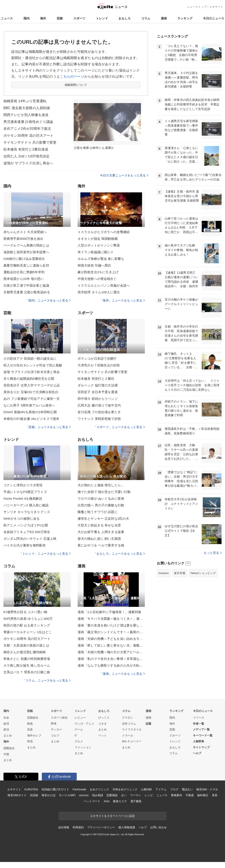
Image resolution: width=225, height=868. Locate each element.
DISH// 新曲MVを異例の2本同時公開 (30, 412)
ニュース (7, 18)
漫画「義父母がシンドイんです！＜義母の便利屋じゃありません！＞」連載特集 (111, 632)
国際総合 (9, 748)
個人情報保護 (127, 827)
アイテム (161, 789)
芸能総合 (33, 718)
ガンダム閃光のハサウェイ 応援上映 (30, 539)
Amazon (164, 573)
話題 (148, 724)
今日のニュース (214, 18)
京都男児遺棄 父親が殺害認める (27, 292)
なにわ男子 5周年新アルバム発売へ (29, 405)
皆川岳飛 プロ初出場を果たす (99, 412)
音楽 (30, 729)
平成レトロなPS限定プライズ (25, 492)
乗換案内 (176, 795)
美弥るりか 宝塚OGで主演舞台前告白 (31, 392)
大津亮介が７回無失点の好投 (99, 365)
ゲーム (79, 729)
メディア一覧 (201, 729)
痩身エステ (120, 801)
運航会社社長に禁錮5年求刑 (24, 272)
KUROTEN (31, 789)
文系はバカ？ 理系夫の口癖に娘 (27, 672)
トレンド (102, 18)
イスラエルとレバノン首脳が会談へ (104, 285)
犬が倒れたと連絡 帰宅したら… (101, 485)
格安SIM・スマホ (207, 789)
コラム (146, 18)
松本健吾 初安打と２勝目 (96, 379)
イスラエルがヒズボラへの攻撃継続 (104, 232)
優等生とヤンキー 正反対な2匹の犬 (103, 519)
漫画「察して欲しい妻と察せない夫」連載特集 (111, 645)
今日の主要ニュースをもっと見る (124, 175)
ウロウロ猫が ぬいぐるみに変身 (101, 498)
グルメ (79, 741)
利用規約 (78, 827)
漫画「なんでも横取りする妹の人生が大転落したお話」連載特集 (111, 665)
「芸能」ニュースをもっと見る (48, 427)
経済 (6, 724)
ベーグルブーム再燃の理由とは (26, 245)
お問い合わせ (159, 827)
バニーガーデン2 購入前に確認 (26, 505)
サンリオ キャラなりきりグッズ (27, 512)
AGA (107, 801)
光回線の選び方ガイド (55, 789)
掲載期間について (76, 85)
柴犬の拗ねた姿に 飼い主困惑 (99, 539)
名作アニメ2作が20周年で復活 (27, 129)
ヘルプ (197, 753)
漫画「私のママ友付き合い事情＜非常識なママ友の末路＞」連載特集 (111, 659)
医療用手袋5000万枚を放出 (23, 239)
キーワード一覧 (203, 735)
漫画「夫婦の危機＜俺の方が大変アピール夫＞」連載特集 (111, 652)
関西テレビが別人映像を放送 (26, 115)
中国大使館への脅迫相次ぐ (97, 279)
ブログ (174, 789)
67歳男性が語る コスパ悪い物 (25, 612)
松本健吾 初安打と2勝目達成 (26, 149)
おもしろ (125, 18)
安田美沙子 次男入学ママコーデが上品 (32, 385)
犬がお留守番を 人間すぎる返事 (101, 532)
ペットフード (92, 801)
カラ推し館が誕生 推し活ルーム (27, 665)
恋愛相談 (112, 795)
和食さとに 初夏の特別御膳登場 (27, 659)
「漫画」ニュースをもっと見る (122, 674)
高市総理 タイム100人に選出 (99, 292)
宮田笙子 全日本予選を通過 (98, 392)
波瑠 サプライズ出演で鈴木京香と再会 (32, 372)
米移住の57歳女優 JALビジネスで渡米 (31, 419)
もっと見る (213, 553)
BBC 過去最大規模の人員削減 (27, 108)
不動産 (190, 795)
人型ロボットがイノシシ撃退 (99, 245)
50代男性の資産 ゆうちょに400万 (28, 619)
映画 (30, 724)
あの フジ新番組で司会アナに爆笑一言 (32, 399)
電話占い (187, 789)
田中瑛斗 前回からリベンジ (98, 399)
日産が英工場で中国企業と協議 (26, 285)
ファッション (83, 747)
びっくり (104, 718)
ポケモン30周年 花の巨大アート (28, 136)
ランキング (185, 18)
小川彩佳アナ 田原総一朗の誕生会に (30, 359)
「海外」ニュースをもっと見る (122, 300)
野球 (54, 724)
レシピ (149, 795)
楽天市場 (180, 573)
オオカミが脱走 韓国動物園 (98, 239)
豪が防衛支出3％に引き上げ (98, 272)
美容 (215, 795)
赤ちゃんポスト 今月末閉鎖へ (25, 232)
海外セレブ (34, 735)
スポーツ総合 (59, 718)
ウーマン (136, 795)
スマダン (128, 718)
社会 (6, 718)
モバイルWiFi (67, 795)
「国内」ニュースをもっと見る (48, 300)
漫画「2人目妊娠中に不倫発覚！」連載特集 (109, 612)
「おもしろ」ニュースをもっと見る (119, 554)
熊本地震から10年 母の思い (24, 279)
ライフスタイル (132, 729)
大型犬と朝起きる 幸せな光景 (99, 525)
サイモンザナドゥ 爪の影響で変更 (30, 142)
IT (76, 735)
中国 (6, 754)
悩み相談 (98, 795)
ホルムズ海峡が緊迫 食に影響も (101, 259)
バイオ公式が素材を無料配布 (25, 545)
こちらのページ (72, 76)
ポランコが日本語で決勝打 (97, 359)
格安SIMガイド (17, 795)
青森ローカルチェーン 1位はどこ (28, 632)
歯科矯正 (203, 795)
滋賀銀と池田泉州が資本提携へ (26, 252)
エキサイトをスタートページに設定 (112, 816)
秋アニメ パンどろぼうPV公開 (26, 525)
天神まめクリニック (125, 789)
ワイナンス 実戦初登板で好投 (99, 419)
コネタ (102, 724)
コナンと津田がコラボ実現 (23, 485)
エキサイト (216, 7)
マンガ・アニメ (84, 724)
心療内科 (146, 789)
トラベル (128, 735)
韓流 (30, 741)
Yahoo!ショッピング (203, 573)
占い (124, 795)
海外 (43, 18)
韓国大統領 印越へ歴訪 (94, 265)
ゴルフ (55, 735)
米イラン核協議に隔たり (95, 252)
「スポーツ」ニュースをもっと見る (119, 427)
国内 (27, 18)
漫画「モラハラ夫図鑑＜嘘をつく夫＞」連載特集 (111, 619)
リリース (199, 718)
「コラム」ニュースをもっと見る (47, 680)
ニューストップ (197, 7)
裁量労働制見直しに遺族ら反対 (26, 265)
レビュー (80, 718)
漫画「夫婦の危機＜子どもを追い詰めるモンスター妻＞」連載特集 (111, 639)
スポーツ (79, 18)
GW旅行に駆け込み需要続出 (24, 259)
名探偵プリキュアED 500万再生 (27, 532)
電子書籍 (136, 801)
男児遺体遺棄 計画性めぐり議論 (28, 122)
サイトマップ (201, 747)
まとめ (8, 735)
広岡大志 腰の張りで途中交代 (99, 405)
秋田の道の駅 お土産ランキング (27, 625)
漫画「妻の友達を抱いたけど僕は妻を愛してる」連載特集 (111, 625)
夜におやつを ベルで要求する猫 (101, 545)
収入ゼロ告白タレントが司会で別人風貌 (33, 365)
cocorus (84, 795)
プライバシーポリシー (101, 827)
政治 (6, 729)
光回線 (34, 795)
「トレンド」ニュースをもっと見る (45, 554)
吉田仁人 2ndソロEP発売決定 (27, 156)
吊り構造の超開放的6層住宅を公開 (29, 379)
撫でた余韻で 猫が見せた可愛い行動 (104, 492)
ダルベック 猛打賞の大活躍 (98, 385)
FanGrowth (79, 789)
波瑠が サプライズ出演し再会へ (28, 163)
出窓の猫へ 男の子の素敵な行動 (101, 505)
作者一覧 (198, 724)
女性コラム (129, 724)
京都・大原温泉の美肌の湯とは (26, 645)
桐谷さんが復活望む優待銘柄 (25, 652)
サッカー (56, 729)
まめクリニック (99, 789)
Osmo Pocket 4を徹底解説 (23, 498)
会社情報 (64, 827)
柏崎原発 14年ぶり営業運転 (25, 101)
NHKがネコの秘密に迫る (22, 519)
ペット (102, 735)
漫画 (164, 18)
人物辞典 (198, 741)
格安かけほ (48, 795)
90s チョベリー (132, 741)
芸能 (60, 18)
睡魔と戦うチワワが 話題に (98, 512)
